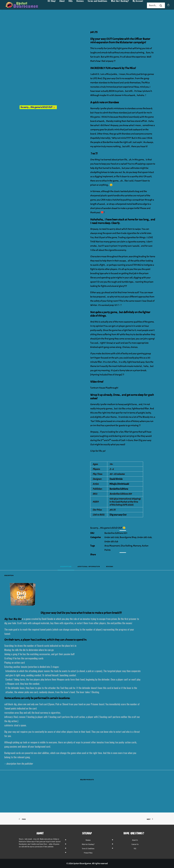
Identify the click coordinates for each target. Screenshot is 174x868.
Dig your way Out (118, 515)
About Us (135, 840)
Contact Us (135, 844)
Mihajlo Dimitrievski (119, 484)
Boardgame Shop (128, 537)
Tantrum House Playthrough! (104, 388)
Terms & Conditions (88, 848)
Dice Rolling (126, 546)
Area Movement (112, 546)
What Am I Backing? (120, 6)
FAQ (135, 848)
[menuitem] (52, 5)
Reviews (80, 6)
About (62, 6)
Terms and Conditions (97, 6)
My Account (138, 6)
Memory (137, 546)
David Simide (116, 479)
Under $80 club (144, 537)
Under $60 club (112, 537)
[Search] (153, 5)
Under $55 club (111, 542)
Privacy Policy (88, 853)
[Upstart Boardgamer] (24, 5)
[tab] (89, 567)
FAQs (71, 6)
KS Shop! (52, 6)
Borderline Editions (119, 489)
